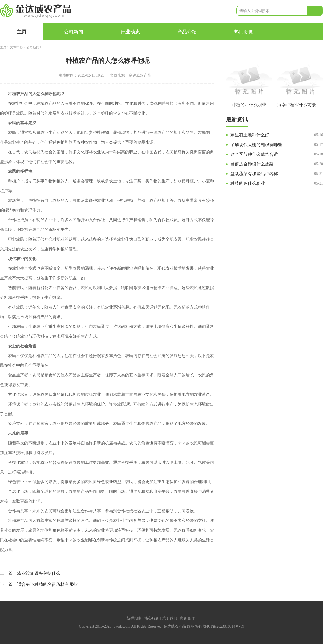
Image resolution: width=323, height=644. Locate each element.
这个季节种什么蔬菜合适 (254, 154)
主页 (22, 32)
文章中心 (16, 47)
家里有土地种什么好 (250, 135)
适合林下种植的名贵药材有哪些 (47, 584)
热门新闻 (244, 32)
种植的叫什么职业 (248, 183)
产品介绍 (187, 32)
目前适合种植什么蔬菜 (252, 164)
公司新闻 (73, 32)
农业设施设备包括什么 (39, 573)
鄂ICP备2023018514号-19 (223, 626)
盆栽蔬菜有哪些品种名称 (254, 174)
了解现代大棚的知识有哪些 (256, 145)
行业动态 (130, 32)
